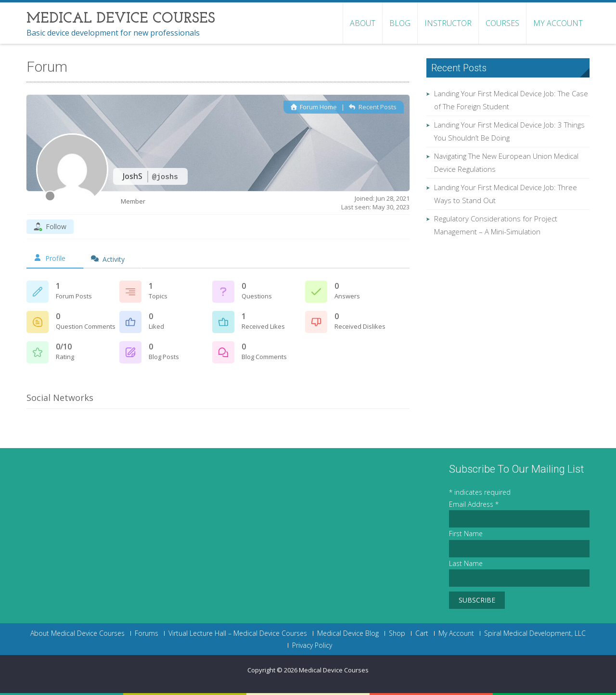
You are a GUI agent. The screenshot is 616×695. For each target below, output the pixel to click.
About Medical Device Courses (77, 633)
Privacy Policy (312, 645)
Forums (147, 633)
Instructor (448, 23)
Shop (397, 633)
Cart (422, 633)
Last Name (466, 563)
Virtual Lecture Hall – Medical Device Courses (238, 633)
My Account (558, 23)
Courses (502, 23)
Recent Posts (372, 107)
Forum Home (314, 107)
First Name (466, 534)
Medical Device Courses (334, 670)
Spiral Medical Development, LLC (535, 633)
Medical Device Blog (348, 633)
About (363, 23)
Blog (400, 23)
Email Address (474, 504)
